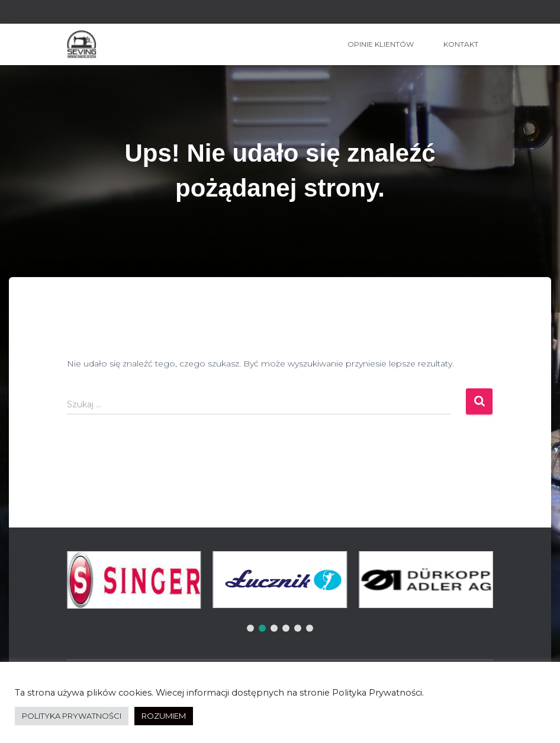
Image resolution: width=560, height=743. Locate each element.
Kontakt (461, 44)
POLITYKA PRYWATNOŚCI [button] (72, 716)
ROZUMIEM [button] (164, 716)
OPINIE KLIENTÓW (381, 44)
